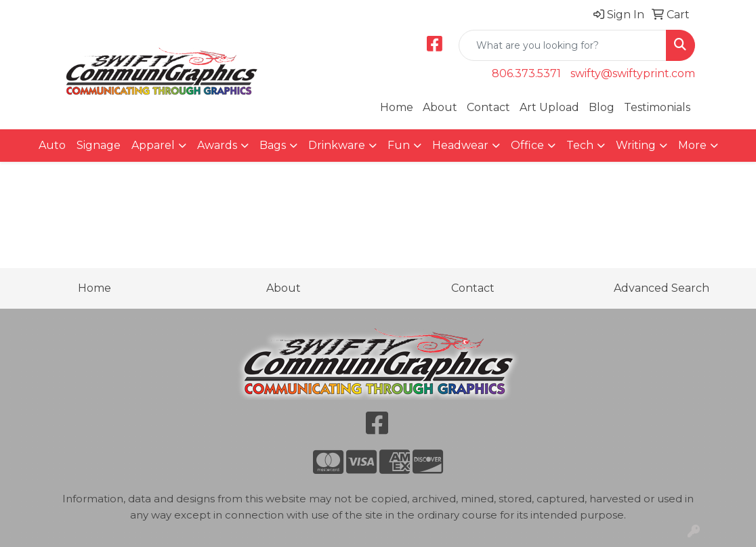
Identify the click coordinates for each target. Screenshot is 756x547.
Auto (52, 145)
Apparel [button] (153, 145)
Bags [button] (273, 145)
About (440, 107)
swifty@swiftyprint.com (633, 73)
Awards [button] (217, 145)
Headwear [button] (460, 145)
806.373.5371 (526, 73)
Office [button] (527, 145)
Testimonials (657, 107)
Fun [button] (399, 145)
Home (397, 107)
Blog (602, 107)
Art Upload (549, 107)
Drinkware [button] (337, 145)
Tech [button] (580, 145)
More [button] (692, 145)
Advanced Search (661, 288)
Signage (99, 145)
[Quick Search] (563, 45)
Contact (488, 107)
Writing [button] (636, 145)
